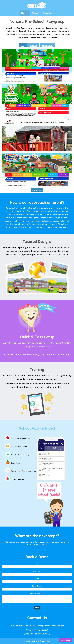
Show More (37, 190)
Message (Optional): (37, 593)
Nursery (25, 13)
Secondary (48, 13)
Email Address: (37, 571)
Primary (36, 13)
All (23, 45)
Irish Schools (66, 640)
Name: (37, 564)
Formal (33, 45)
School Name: (37, 586)
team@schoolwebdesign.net (50, 626)
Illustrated (47, 45)
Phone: (37, 579)
